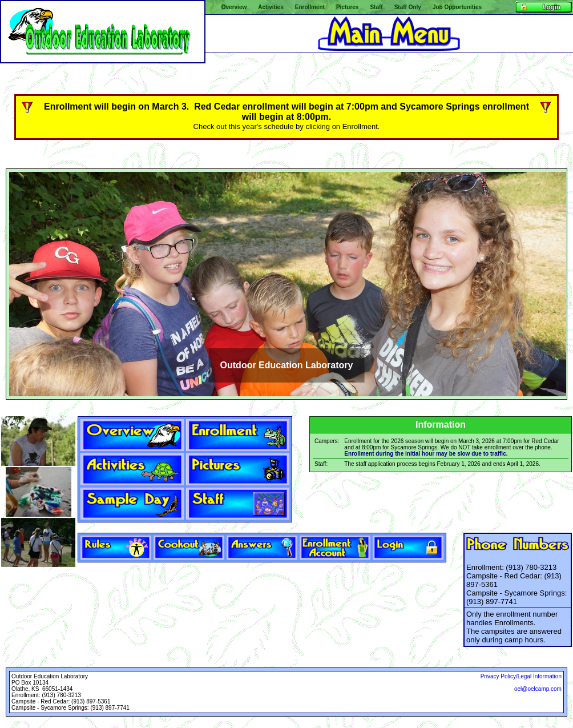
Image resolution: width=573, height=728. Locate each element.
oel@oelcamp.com (538, 689)
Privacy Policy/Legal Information (521, 676)
